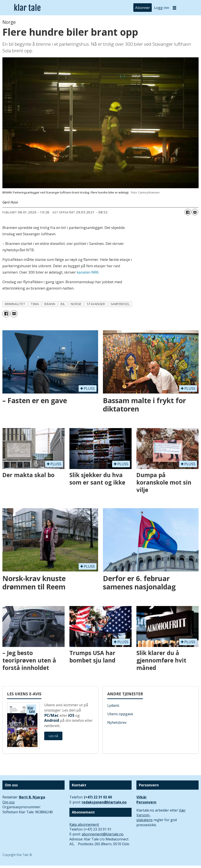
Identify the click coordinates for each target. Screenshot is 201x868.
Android (52, 720)
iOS (71, 715)
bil (63, 304)
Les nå (53, 736)
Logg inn (162, 8)
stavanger (96, 304)
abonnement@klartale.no (103, 834)
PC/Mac (51, 715)
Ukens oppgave (120, 714)
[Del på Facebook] (188, 212)
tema (35, 304)
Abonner (143, 8)
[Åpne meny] (175, 8)
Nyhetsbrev (117, 722)
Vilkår (142, 797)
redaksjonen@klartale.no (104, 802)
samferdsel (120, 304)
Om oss (9, 802)
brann (50, 304)
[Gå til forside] (27, 8)
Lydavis (113, 705)
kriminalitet (15, 304)
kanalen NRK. (88, 272)
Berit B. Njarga (32, 797)
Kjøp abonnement (84, 824)
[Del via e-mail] (195, 212)
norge (76, 304)
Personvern (146, 802)
